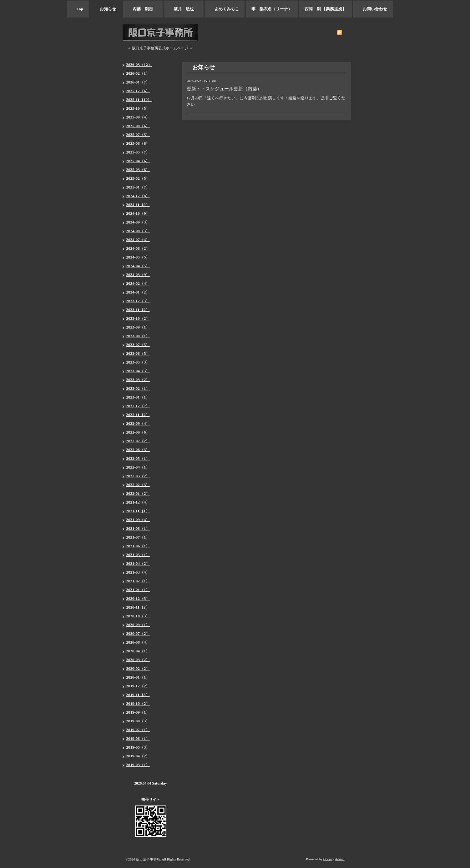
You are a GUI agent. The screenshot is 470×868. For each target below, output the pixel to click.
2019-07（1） (138, 730)
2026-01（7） (138, 82)
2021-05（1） (138, 555)
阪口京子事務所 (148, 859)
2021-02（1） (138, 581)
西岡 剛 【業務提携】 (325, 9)
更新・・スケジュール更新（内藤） (224, 89)
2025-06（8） (138, 143)
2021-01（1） (138, 590)
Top (78, 9)
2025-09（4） (138, 117)
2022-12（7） (138, 406)
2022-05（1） (138, 458)
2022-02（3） (138, 485)
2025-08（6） (138, 126)
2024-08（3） (138, 231)
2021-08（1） (138, 528)
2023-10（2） (138, 318)
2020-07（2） (138, 633)
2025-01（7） (138, 187)
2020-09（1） (138, 625)
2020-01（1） (138, 677)
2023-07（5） (138, 345)
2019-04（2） (138, 756)
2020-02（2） (138, 668)
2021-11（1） (138, 511)
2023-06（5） (138, 353)
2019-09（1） (138, 712)
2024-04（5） (138, 266)
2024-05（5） (138, 257)
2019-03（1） (138, 765)
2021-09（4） (138, 520)
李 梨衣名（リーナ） (272, 9)
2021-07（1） (138, 537)
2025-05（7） (138, 152)
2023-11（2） (138, 310)
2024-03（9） (138, 275)
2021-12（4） (138, 502)
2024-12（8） (138, 196)
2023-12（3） (138, 301)
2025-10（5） (138, 108)
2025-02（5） (138, 178)
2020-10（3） (138, 616)
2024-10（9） (138, 213)
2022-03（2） (138, 476)
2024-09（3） (138, 222)
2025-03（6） (138, 170)
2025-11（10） (139, 100)
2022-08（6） (138, 432)
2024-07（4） (138, 240)
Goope (328, 859)
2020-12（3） (138, 598)
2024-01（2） (138, 292)
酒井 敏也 (184, 9)
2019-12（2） (138, 686)
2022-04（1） (138, 467)
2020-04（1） (138, 651)
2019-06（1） (138, 738)
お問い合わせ (373, 9)
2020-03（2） (138, 660)
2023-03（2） (138, 380)
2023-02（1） (138, 388)
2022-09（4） (138, 423)
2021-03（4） (138, 572)
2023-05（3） (138, 362)
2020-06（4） (138, 642)
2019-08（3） (138, 721)
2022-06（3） (138, 450)
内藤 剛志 (143, 9)
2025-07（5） (138, 135)
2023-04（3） (138, 371)
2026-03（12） (139, 65)
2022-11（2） (138, 415)
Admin (340, 859)
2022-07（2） (138, 441)
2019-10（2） (138, 703)
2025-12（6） (138, 91)
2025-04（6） (138, 161)
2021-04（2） (138, 563)
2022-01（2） (138, 493)
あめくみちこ (225, 9)
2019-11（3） (138, 695)
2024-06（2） (138, 248)
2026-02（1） (138, 73)
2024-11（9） (138, 205)
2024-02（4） (138, 283)
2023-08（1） (138, 336)
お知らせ (106, 9)
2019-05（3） (138, 747)
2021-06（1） (138, 546)
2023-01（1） (138, 397)
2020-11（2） (138, 607)
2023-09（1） (138, 327)
